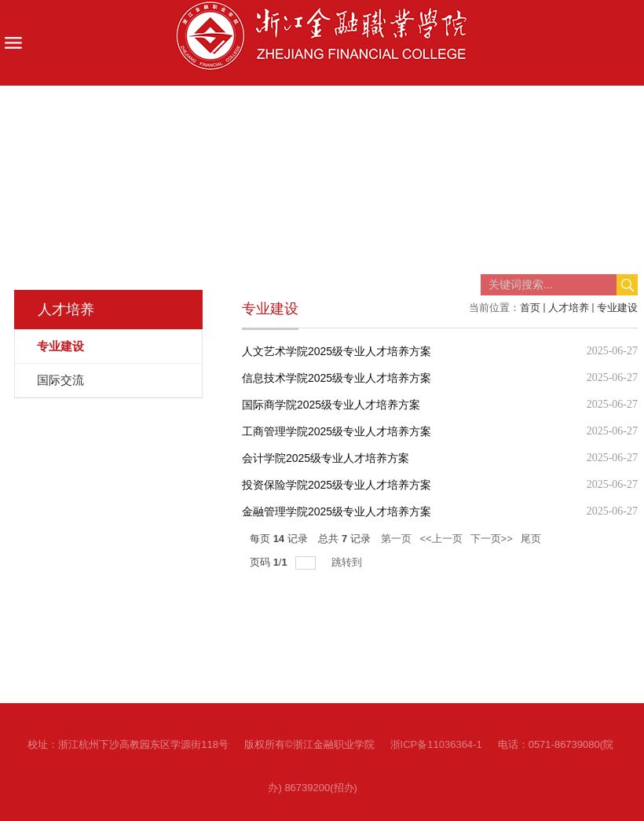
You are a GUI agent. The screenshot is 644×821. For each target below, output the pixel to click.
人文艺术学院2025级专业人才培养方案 (337, 351)
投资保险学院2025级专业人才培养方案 (337, 485)
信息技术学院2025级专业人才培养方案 (337, 378)
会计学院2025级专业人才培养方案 (326, 458)
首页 (530, 308)
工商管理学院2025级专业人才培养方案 (337, 431)
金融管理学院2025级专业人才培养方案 (337, 511)
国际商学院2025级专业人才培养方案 (331, 405)
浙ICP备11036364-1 (436, 744)
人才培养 (569, 308)
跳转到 (348, 562)
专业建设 (617, 308)
